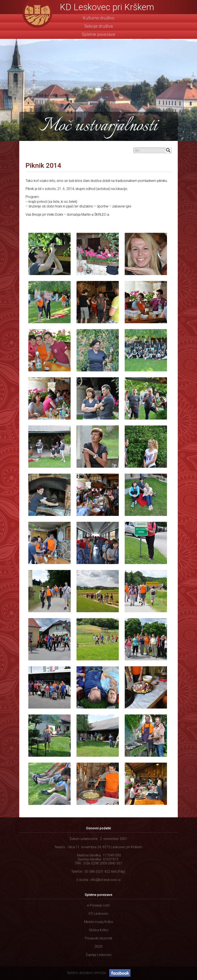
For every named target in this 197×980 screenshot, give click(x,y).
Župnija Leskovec (99, 955)
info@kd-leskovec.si (105, 880)
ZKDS (98, 947)
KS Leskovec (99, 914)
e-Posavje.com (98, 905)
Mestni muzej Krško (99, 922)
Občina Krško (99, 930)
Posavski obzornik (99, 938)
